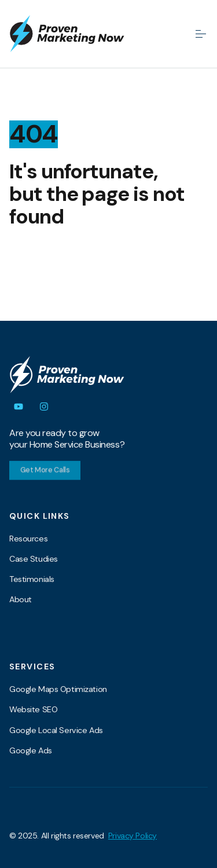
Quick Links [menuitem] (40, 516)
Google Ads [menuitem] (31, 750)
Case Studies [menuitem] (34, 559)
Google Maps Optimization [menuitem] (58, 689)
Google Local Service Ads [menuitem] (56, 730)
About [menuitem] (21, 599)
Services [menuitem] (32, 666)
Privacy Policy (133, 836)
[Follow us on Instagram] (44, 406)
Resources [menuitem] (28, 539)
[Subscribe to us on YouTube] (19, 406)
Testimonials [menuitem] (32, 579)
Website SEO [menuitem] (33, 709)
